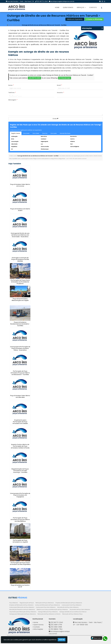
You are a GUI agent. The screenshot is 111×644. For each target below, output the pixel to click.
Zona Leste (54, 133)
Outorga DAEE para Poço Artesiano (48, 612)
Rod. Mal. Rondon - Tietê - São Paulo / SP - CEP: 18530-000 (88, 624)
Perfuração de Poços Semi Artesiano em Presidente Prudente (20, 282)
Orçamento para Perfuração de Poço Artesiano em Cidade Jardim (20, 423)
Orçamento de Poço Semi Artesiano (80, 609)
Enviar (55, 119)
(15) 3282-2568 (56, 627)
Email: (59, 85)
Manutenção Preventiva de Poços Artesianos (22, 609)
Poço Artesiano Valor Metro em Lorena (20, 185)
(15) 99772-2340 (42, 1)
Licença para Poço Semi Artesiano (46, 607)
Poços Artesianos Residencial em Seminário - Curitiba (20, 324)
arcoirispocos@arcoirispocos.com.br (62, 1)
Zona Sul (45, 133)
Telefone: (12, 93)
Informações (38, 629)
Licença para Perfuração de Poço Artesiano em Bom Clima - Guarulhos (20, 348)
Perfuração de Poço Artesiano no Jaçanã (20, 541)
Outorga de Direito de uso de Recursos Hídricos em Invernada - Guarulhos (20, 235)
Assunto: (60, 93)
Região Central (16, 133)
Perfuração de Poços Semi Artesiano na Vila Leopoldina (20, 564)
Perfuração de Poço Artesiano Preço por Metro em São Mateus (20, 520)
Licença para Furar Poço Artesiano (72, 605)
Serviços (81, 7)
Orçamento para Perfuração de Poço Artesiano (23, 612)
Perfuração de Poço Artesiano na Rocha (49, 614)
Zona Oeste (36, 133)
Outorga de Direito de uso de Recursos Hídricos (73, 612)
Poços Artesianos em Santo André (20, 210)
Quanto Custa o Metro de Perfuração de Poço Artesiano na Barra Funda (20, 446)
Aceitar (62, 640)
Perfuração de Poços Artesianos (45, 603)
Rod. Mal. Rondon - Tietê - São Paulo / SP (21, 1)
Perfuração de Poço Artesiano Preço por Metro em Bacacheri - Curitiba (20, 373)
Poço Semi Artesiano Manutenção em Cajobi (20, 300)
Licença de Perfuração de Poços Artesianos (48, 605)
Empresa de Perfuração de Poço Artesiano (21, 605)
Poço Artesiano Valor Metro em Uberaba (20, 396)
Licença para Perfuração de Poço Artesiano (22, 607)
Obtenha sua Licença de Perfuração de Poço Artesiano (52, 609)
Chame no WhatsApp (94, 19)
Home (57, 7)
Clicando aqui (65, 78)
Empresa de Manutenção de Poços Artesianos (69, 603)
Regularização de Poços (27, 603)
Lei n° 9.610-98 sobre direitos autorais (76, 159)
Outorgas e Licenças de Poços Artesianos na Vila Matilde (20, 259)
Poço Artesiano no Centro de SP (20, 586)
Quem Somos (68, 7)
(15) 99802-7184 (56, 629)
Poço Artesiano (14, 603)
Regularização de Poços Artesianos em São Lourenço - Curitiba (20, 471)
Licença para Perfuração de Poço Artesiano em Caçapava (20, 495)
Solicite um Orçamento (75, 19)
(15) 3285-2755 (56, 625)
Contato (93, 7)
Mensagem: (13, 100)
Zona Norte (26, 133)
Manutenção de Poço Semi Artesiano (68, 607)
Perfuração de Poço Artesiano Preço (72, 614)
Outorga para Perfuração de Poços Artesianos (23, 614)
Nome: (11, 85)
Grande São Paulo (65, 133)
